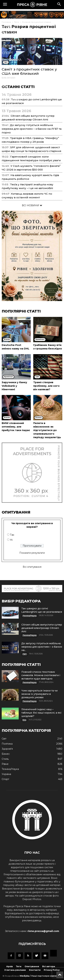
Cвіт (6, 12)
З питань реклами (15, 970)
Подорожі (11, 100)
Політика (10, 33)
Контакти (35, 970)
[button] (59, 5)
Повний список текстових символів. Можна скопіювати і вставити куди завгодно (41, 675)
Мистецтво (12, 93)
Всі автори (49, 966)
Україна (9, 19)
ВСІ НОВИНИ (32, 205)
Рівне (7, 26)
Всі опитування (32, 567)
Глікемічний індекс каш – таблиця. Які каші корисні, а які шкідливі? (41, 713)
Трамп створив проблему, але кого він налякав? (46, 386)
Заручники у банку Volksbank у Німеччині (14, 386)
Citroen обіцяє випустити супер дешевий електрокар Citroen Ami (42, 628)
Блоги (8, 107)
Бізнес (8, 39)
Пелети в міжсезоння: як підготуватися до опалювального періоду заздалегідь (47, 430)
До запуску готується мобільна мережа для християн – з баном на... (42, 647)
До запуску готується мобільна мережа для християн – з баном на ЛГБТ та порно (32, 129)
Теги (19, 966)
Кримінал (11, 66)
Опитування (32, 966)
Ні (11, 540)
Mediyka (25, 976)
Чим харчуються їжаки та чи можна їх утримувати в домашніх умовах (39, 694)
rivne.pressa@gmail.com (43, 931)
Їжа (5, 87)
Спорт (8, 53)
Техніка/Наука (14, 80)
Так (12, 535)
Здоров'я (10, 46)
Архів (10, 966)
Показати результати (32, 553)
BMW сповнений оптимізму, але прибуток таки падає (16, 427)
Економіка (12, 60)
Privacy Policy (52, 970)
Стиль (8, 73)
